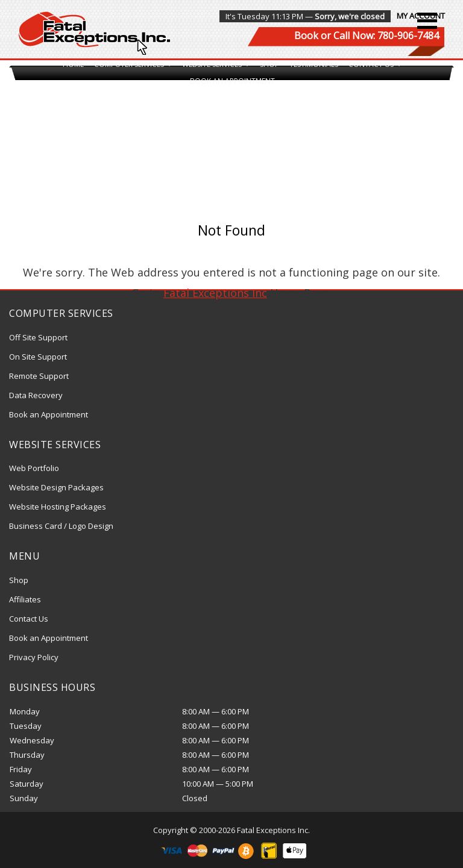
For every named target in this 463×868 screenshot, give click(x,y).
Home (73, 64)
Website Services (216, 64)
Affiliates (25, 599)
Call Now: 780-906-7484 (386, 36)
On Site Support (38, 357)
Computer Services (133, 64)
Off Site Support (38, 337)
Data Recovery (36, 395)
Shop (269, 64)
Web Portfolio (34, 468)
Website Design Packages (56, 487)
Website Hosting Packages (58, 507)
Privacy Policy (34, 657)
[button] (427, 21)
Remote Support (39, 376)
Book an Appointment (232, 81)
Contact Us (375, 64)
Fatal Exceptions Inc (215, 293)
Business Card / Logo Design (61, 526)
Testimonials (314, 64)
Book (306, 36)
